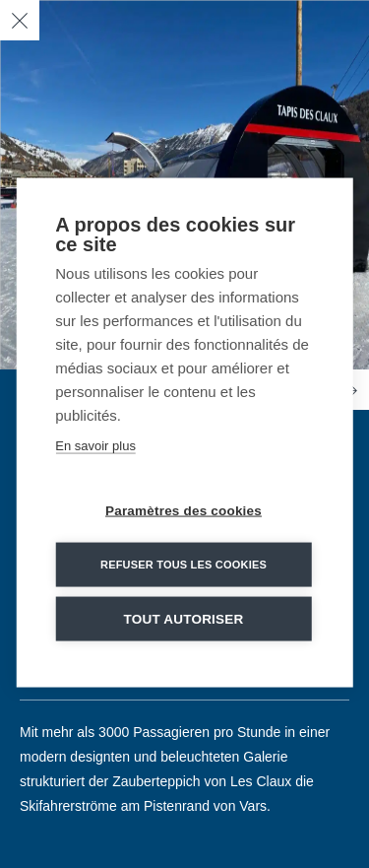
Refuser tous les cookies (184, 566)
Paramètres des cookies (184, 512)
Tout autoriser (184, 620)
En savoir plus (95, 447)
